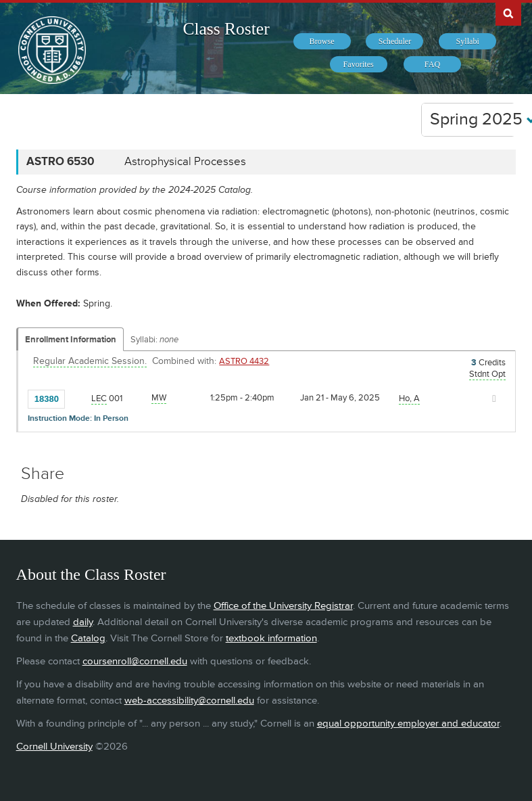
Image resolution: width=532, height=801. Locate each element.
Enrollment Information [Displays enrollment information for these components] (71, 340)
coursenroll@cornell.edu (135, 661)
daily (83, 622)
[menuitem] (322, 41)
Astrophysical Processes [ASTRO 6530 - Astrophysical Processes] (185, 162)
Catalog (88, 638)
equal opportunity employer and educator (408, 724)
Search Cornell (508, 13)
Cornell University (54, 747)
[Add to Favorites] (78, 398)
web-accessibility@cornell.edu (189, 701)
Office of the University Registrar (283, 606)
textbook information (271, 638)
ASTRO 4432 (244, 361)
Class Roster (226, 29)
